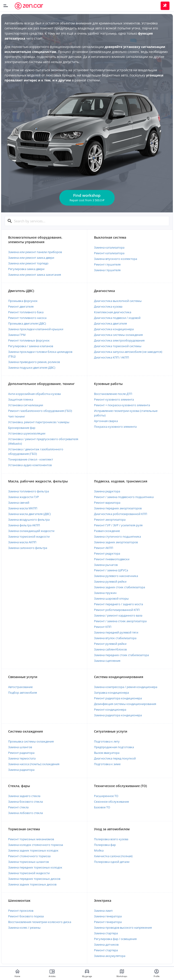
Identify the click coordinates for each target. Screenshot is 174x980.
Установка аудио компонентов (30, 465)
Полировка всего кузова (111, 839)
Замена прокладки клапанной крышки (36, 329)
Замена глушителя (107, 270)
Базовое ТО (102, 807)
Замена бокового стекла (25, 802)
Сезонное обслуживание (111, 802)
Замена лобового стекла (25, 813)
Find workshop (87, 197)
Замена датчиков (106, 944)
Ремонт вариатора (107, 503)
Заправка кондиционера (111, 693)
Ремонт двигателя (21, 306)
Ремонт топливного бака (26, 312)
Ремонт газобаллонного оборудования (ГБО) (40, 411)
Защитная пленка (21, 399)
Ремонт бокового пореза (26, 916)
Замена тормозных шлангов (28, 862)
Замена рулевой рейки (110, 581)
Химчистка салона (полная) (113, 856)
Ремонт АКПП (104, 548)
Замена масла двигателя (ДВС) (29, 514)
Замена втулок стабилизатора (115, 638)
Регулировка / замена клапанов (31, 346)
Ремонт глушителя (107, 264)
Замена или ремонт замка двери (31, 258)
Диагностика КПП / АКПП (111, 357)
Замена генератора (108, 916)
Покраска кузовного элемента (115, 427)
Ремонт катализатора (109, 253)
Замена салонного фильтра (28, 548)
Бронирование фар (22, 428)
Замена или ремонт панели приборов (35, 252)
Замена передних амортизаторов (118, 508)
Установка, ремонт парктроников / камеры (39, 422)
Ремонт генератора (108, 922)
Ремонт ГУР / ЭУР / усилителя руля (118, 525)
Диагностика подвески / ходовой (117, 318)
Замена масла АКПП (22, 542)
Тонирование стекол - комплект (31, 459)
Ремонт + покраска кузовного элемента (122, 405)
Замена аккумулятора (110, 956)
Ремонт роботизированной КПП (117, 610)
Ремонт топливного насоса (27, 318)
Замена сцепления (107, 661)
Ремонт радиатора (21, 753)
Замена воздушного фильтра (29, 520)
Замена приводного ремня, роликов (34, 362)
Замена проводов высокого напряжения (123, 928)
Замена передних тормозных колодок (35, 867)
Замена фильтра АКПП (24, 525)
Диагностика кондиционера (114, 329)
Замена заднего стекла (24, 796)
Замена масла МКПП (23, 508)
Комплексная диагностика (113, 312)
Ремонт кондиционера (110, 709)
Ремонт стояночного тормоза (29, 856)
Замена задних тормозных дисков (32, 884)
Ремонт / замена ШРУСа (111, 570)
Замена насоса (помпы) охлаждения (34, 764)
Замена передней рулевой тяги (116, 632)
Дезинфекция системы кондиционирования (125, 704)
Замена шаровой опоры (111, 598)
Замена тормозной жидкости (29, 536)
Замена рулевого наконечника (116, 576)
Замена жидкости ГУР (24, 497)
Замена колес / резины (24, 928)
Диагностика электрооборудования (119, 340)
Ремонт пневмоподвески (112, 559)
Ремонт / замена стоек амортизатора (120, 621)
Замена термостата (22, 758)
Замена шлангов (20, 747)
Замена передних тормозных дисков (34, 879)
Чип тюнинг (17, 416)
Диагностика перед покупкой (115, 758)
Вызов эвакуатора (107, 753)
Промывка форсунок (23, 301)
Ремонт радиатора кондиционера (118, 698)
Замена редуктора (107, 491)
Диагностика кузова (108, 306)
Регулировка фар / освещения (115, 939)
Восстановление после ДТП (113, 394)
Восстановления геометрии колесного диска (40, 922)
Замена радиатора (21, 770)
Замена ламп (103, 911)
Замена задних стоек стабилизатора (120, 587)
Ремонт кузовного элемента (114, 399)
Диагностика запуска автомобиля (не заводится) (128, 352)
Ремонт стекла (18, 807)
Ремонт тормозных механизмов (31, 839)
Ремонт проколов (21, 911)
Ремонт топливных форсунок (29, 340)
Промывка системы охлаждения (31, 741)
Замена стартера (106, 933)
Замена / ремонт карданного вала (118, 615)
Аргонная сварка (106, 421)
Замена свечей (19, 503)
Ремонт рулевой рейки (110, 644)
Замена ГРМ (17, 335)
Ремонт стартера (106, 950)
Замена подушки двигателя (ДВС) (32, 368)
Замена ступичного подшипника (117, 536)
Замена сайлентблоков (110, 649)
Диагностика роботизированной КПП (121, 514)
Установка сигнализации (26, 405)
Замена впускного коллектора (116, 259)
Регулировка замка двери (26, 269)
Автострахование (20, 687)
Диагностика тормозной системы (118, 346)
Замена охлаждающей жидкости (31, 531)
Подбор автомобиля (23, 693)
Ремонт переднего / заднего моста (118, 604)
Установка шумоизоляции (27, 433)
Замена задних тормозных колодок (33, 850)
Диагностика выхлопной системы (118, 301)
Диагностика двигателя (110, 323)
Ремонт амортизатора (110, 520)
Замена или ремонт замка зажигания (35, 275)
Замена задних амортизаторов (116, 542)
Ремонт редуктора (107, 553)
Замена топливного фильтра (29, 491)
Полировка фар (105, 845)
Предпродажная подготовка (114, 747)
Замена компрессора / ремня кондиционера (126, 687)
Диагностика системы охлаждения (118, 335)
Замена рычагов (106, 565)
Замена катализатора (109, 247)
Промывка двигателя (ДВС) (27, 323)
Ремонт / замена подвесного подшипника (124, 497)
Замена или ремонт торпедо (28, 263)
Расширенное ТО (106, 796)
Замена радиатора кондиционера (118, 715)
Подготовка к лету (107, 741)
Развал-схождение (107, 531)
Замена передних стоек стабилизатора (121, 655)
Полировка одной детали (112, 862)
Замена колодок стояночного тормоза (36, 845)
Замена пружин (105, 593)
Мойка (99, 850)
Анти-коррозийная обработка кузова (34, 394)
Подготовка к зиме (107, 764)
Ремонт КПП (103, 627)
